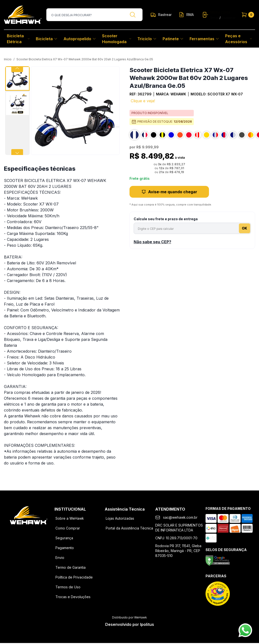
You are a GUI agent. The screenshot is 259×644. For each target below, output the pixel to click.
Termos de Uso (68, 587)
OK (245, 228)
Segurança (64, 538)
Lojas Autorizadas (120, 518)
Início (8, 59)
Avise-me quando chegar (169, 192)
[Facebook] (16, 532)
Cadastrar (228, 18)
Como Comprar (68, 528)
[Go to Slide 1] (17, 78)
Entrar (214, 18)
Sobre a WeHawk (70, 518)
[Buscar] (133, 15)
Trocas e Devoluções (73, 597)
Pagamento (65, 548)
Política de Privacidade (74, 577)
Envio (60, 558)
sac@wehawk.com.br (180, 517)
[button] (75, 111)
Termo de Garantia (71, 567)
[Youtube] (41, 532)
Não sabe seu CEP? (152, 242)
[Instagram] (29, 532)
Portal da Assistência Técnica (129, 528)
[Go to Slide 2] (17, 103)
